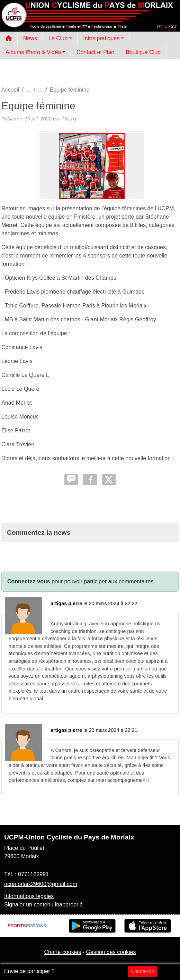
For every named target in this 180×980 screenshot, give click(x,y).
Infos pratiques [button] (101, 38)
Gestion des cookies (111, 952)
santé (136, 691)
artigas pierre (66, 603)
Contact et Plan (95, 52)
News (30, 38)
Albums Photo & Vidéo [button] (33, 52)
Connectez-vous (29, 581)
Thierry (69, 119)
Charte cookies (62, 952)
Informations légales (29, 896)
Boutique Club (143, 52)
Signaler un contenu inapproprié (43, 905)
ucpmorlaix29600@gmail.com (41, 884)
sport (64, 765)
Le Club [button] (58, 38)
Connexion (142, 971)
